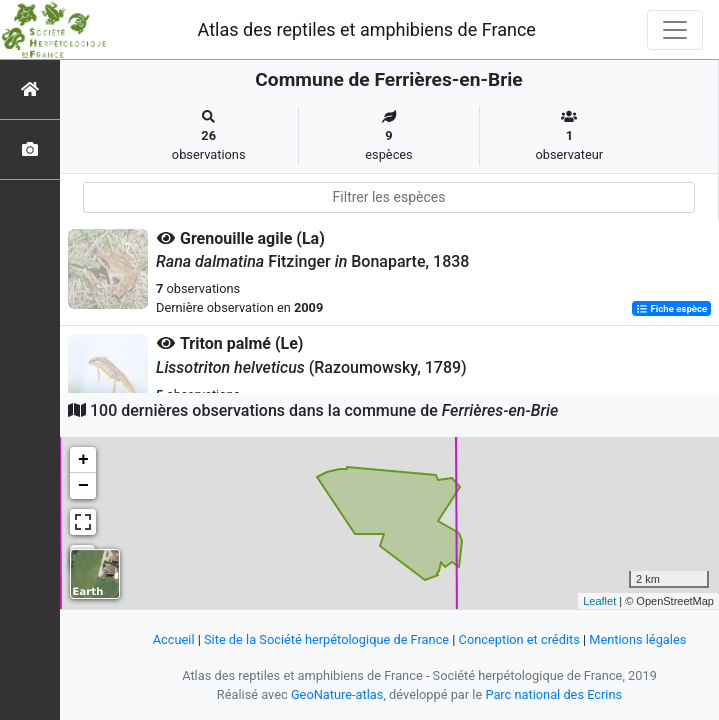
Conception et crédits (519, 639)
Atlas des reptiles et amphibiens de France (367, 29)
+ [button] (83, 460)
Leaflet (599, 601)
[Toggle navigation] (675, 30)
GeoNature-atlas (337, 694)
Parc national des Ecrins (553, 694)
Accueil (174, 639)
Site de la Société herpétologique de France (326, 639)
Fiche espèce (671, 308)
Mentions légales (637, 639)
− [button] (83, 486)
